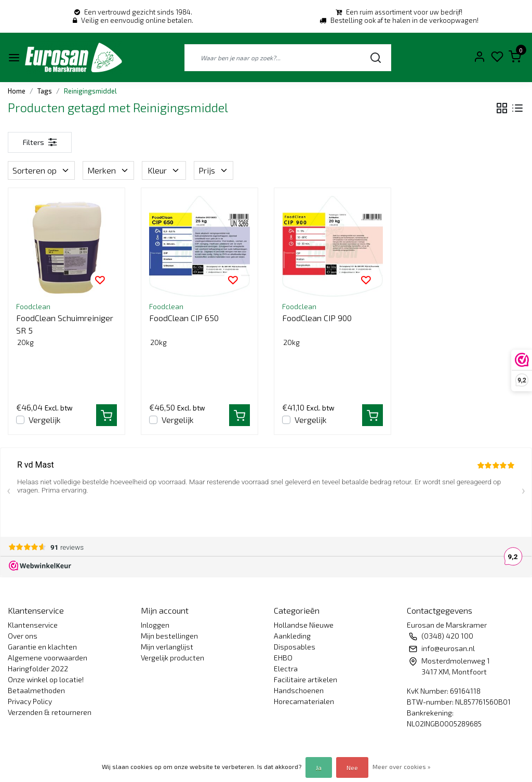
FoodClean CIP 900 (317, 318)
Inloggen (155, 625)
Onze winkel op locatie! (46, 679)
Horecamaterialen (304, 701)
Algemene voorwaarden (48, 658)
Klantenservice (33, 625)
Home (17, 91)
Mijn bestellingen (169, 636)
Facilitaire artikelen (305, 679)
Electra (286, 668)
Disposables (295, 647)
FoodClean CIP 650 (184, 318)
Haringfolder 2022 (38, 668)
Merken (108, 170)
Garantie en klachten (42, 647)
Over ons (23, 636)
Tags (45, 91)
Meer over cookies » (402, 766)
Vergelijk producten (172, 658)
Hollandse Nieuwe (304, 625)
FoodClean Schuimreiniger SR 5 (65, 324)
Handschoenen (299, 690)
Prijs (214, 170)
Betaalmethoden (36, 690)
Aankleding (292, 636)
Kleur (164, 170)
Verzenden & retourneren (50, 712)
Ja (319, 767)
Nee (352, 767)
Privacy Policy (30, 701)
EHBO (283, 658)
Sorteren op (41, 170)
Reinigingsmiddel (90, 91)
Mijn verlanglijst (167, 647)
